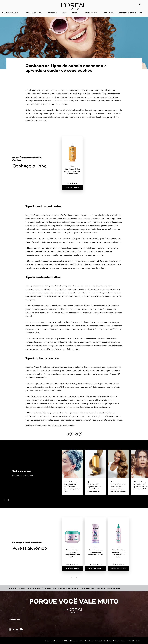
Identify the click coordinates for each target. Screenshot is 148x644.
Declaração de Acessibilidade (54, 641)
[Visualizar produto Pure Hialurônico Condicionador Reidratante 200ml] (95, 569)
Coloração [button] (52, 13)
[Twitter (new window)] (17, 629)
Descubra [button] (76, 13)
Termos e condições (119, 641)
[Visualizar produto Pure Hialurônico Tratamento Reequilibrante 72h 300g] (72, 569)
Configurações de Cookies (86, 641)
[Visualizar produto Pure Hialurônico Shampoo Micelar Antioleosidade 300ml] (119, 569)
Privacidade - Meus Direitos (103, 641)
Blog (64, 13)
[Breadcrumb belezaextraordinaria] (29, 588)
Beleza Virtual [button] (91, 13)
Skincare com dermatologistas (131, 13)
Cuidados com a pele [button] (34, 13)
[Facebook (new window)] (14, 629)
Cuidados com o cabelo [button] (11, 13)
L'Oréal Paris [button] (108, 13)
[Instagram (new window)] (10, 629)
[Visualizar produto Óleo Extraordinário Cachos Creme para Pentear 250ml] (72, 188)
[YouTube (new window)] (21, 629)
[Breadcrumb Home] (11, 588)
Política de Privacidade (71, 641)
